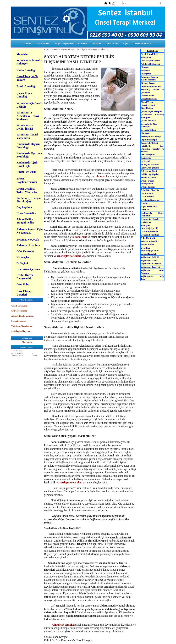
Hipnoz (126, 43)
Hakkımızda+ (43, 43)
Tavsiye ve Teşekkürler (64, 43)
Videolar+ (82, 43)
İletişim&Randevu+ (143, 43)
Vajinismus (96, 43)
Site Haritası (27, 342)
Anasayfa (28, 43)
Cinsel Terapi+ (112, 43)
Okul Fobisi (23, 284)
